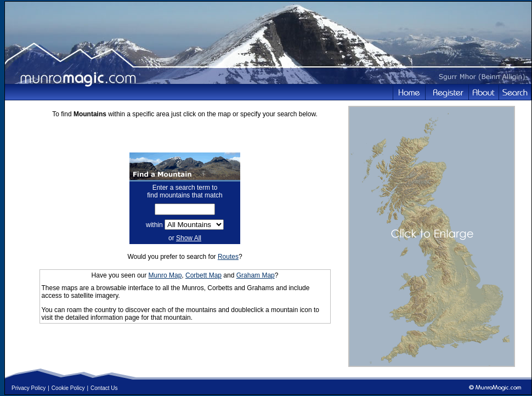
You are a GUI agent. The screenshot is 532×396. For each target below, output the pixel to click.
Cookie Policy (68, 388)
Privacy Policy (29, 388)
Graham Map (256, 275)
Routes (228, 257)
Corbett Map (203, 275)
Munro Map (165, 275)
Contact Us (104, 388)
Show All (189, 238)
